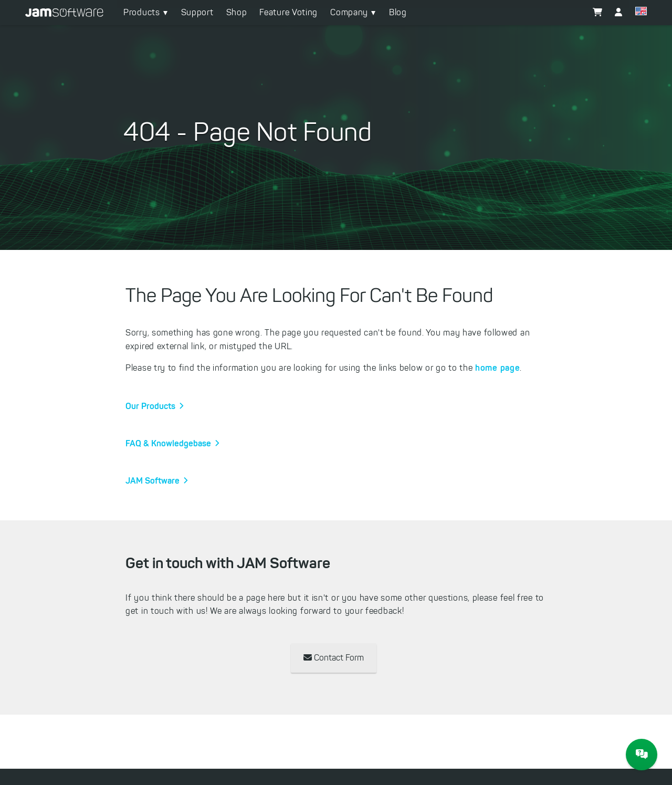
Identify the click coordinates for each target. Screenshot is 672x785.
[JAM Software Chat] (642, 755)
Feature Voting (288, 12)
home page (497, 368)
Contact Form (334, 658)
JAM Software (153, 480)
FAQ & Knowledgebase (168, 443)
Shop (237, 12)
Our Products (150, 406)
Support (197, 12)
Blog (398, 12)
